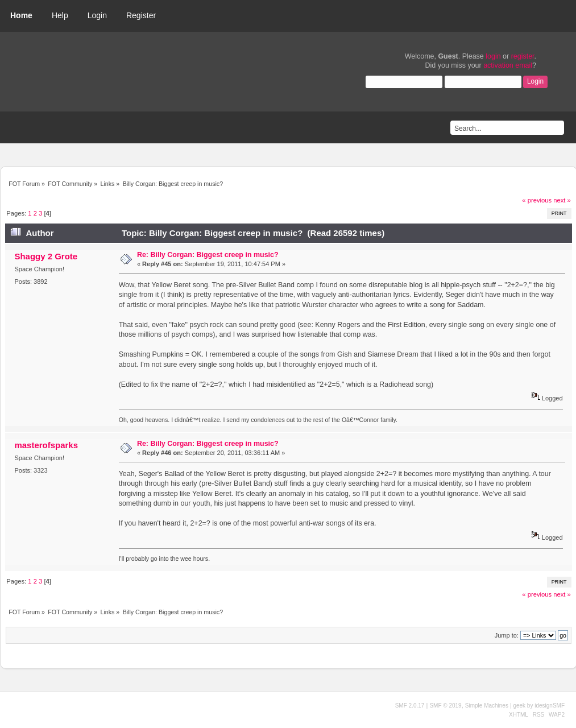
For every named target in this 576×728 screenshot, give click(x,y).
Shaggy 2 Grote (46, 256)
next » (562, 200)
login (493, 56)
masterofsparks (46, 445)
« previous (537, 200)
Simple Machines (487, 706)
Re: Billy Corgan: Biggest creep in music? (208, 255)
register (523, 56)
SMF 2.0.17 (410, 706)
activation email (508, 65)
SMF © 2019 (445, 706)
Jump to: (507, 635)
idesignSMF (550, 706)
